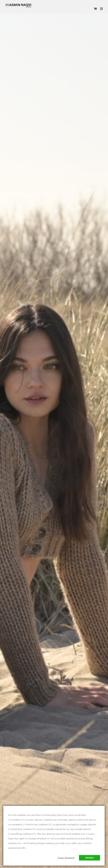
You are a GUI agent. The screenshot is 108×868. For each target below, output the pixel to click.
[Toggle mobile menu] (102, 9)
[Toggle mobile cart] (95, 9)
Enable (90, 858)
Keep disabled (66, 858)
